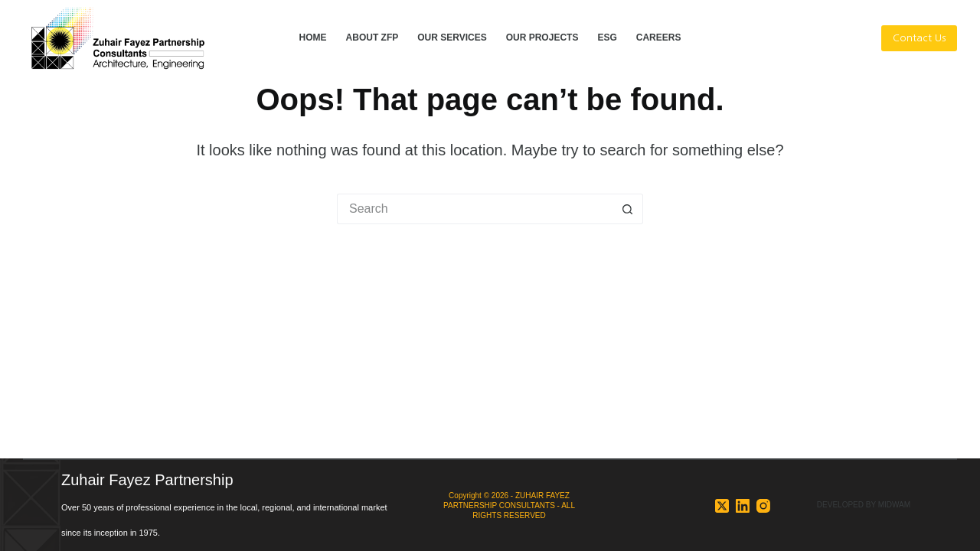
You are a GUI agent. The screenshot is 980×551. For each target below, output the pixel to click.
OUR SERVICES (452, 37)
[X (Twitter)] (722, 506)
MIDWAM (894, 505)
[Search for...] (475, 209)
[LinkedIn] (743, 506)
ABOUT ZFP (372, 37)
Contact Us (919, 38)
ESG (607, 37)
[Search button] (628, 209)
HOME (313, 37)
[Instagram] (763, 506)
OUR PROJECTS (542, 37)
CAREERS (659, 37)
